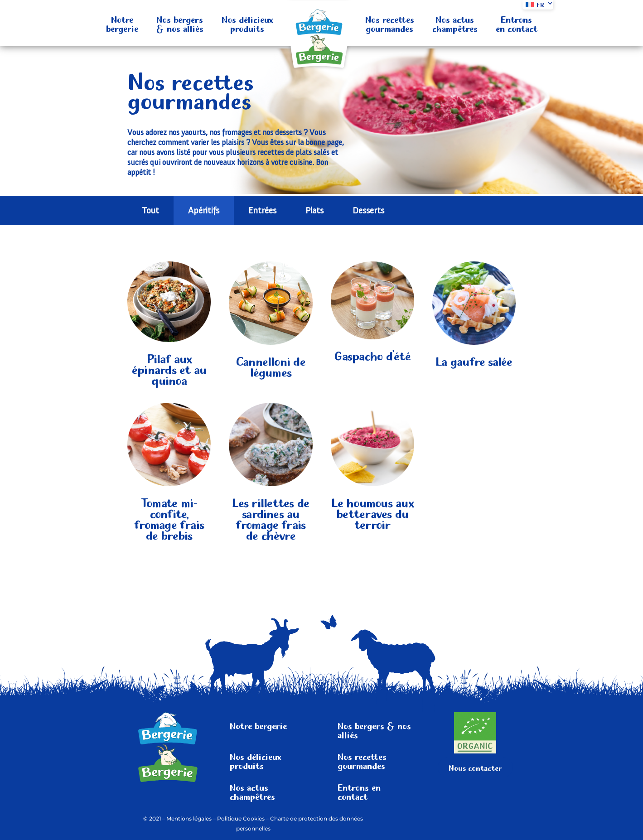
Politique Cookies (241, 818)
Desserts (368, 210)
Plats (314, 210)
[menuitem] (538, 5)
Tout (150, 210)
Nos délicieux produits (247, 23)
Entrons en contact (517, 23)
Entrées (262, 210)
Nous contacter (475, 767)
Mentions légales (189, 818)
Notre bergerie (122, 23)
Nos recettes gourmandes (390, 23)
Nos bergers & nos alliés (180, 23)
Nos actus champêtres (455, 23)
